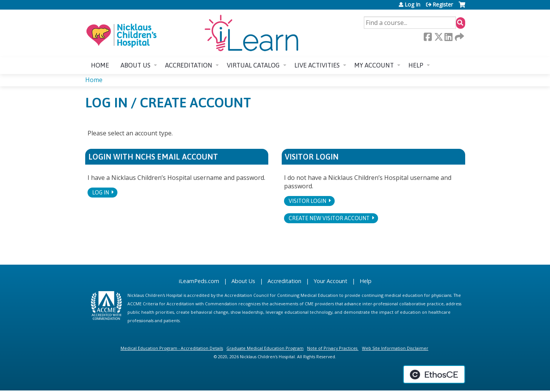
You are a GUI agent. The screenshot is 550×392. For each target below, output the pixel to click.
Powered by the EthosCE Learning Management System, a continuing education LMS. (434, 374)
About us (135, 65)
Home (100, 65)
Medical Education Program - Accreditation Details (172, 348)
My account (374, 65)
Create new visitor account (329, 218)
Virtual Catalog (253, 65)
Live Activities (317, 65)
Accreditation (189, 65)
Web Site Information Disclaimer (395, 348)
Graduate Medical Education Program (265, 348)
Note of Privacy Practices (332, 348)
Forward (459, 37)
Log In (412, 5)
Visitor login (307, 201)
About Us (243, 281)
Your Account (330, 281)
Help (416, 65)
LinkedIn (448, 37)
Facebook (428, 37)
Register (443, 5)
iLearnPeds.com (199, 281)
